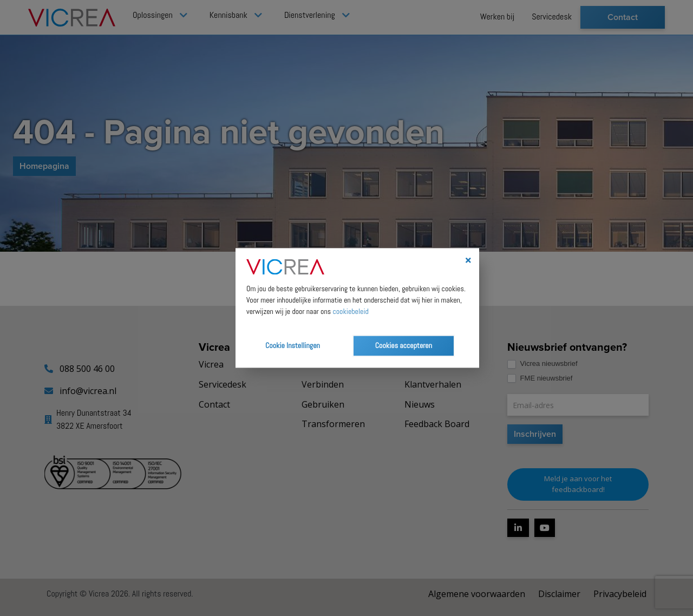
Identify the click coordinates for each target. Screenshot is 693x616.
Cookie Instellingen (293, 346)
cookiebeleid (350, 312)
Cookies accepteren (404, 346)
